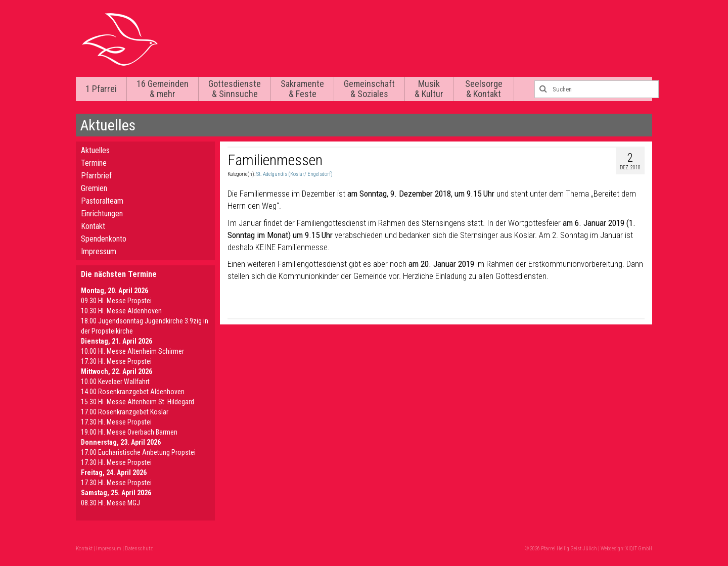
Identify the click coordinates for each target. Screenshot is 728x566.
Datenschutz (139, 549)
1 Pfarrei (101, 89)
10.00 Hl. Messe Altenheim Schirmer (132, 351)
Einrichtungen (102, 214)
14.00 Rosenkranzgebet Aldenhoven (133, 392)
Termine (94, 163)
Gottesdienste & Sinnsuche (235, 89)
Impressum (99, 251)
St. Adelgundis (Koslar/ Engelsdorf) (294, 174)
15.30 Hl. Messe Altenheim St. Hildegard (138, 402)
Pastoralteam (102, 201)
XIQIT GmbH (639, 549)
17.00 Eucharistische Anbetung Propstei (138, 452)
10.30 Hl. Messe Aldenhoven (121, 311)
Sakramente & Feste (302, 89)
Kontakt (93, 226)
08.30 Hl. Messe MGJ (110, 503)
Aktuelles (95, 150)
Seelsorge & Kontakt (484, 89)
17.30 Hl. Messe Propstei (116, 361)
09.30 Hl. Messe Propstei (116, 301)
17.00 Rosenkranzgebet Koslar (125, 412)
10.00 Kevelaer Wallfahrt (115, 382)
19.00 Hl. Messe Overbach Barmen (129, 432)
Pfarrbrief (96, 176)
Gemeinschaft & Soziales (369, 89)
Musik (429, 89)
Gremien (94, 188)
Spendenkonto (104, 239)
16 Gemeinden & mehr (163, 89)
